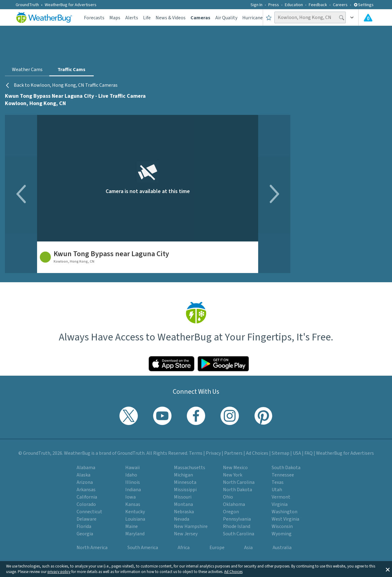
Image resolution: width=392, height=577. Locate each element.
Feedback (318, 5)
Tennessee (283, 475)
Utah (277, 490)
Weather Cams (27, 70)
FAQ (309, 453)
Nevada (182, 519)
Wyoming (282, 534)
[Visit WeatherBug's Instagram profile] (230, 416)
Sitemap (281, 453)
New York (233, 475)
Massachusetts (190, 468)
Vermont (281, 497)
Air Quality (226, 18)
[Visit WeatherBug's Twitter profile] (129, 416)
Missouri (183, 497)
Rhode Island (237, 526)
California (87, 497)
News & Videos (171, 18)
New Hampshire (191, 526)
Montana (183, 504)
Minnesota (185, 482)
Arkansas (86, 490)
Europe (217, 548)
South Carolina (239, 534)
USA (297, 453)
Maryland (135, 534)
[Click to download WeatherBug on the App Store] (171, 364)
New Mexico (235, 468)
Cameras (200, 18)
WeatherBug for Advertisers (71, 5)
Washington (285, 512)
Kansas (133, 504)
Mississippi (185, 490)
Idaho (131, 475)
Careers (340, 5)
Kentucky (135, 512)
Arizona (85, 482)
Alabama (86, 468)
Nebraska (184, 512)
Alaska (83, 475)
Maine (132, 526)
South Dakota (286, 468)
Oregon (231, 512)
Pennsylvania (237, 519)
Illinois (133, 482)
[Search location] (310, 17)
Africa (184, 548)
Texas (278, 482)
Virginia (280, 504)
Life (147, 18)
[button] (388, 569)
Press (274, 5)
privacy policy (59, 572)
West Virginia (285, 519)
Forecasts (94, 18)
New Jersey (186, 534)
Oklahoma (234, 504)
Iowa (130, 497)
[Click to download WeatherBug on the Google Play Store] (223, 364)
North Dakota (237, 490)
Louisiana (135, 519)
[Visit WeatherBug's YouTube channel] (162, 416)
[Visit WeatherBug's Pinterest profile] (263, 416)
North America (92, 548)
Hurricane (253, 18)
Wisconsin (282, 526)
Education (294, 5)
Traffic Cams (72, 70)
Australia (282, 548)
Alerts (132, 18)
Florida (84, 526)
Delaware (87, 519)
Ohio (228, 497)
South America (143, 548)
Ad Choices (233, 572)
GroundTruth (27, 5)
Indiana (133, 490)
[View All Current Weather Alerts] (368, 17)
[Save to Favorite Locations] (269, 17)
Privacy (213, 453)
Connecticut (89, 512)
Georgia (85, 534)
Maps (115, 18)
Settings (364, 5)
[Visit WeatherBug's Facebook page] (196, 416)
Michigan (183, 475)
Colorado (86, 504)
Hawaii (132, 468)
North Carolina (239, 482)
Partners (233, 453)
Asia (248, 548)
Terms (196, 453)
